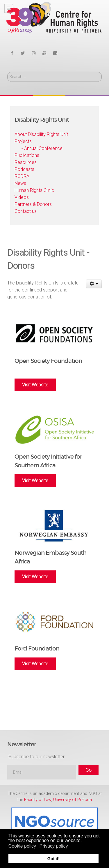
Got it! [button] (53, 859)
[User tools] (94, 284)
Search (7, 72)
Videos (22, 197)
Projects (23, 141)
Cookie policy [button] (22, 846)
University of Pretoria (73, 800)
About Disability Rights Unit (41, 134)
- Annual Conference (42, 148)
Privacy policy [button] (54, 846)
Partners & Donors (33, 204)
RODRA (22, 176)
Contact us (26, 211)
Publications (27, 155)
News (20, 183)
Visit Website (35, 385)
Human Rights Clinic (34, 190)
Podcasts (24, 169)
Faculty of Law (38, 800)
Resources (26, 162)
